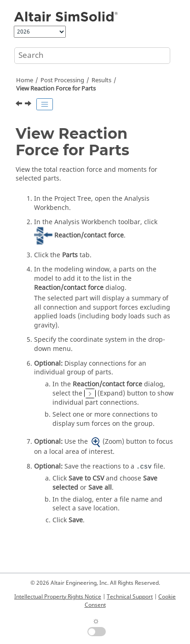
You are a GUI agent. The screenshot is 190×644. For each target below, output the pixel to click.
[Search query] (92, 56)
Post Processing (62, 80)
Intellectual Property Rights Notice (58, 597)
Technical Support (130, 597)
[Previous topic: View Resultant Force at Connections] (20, 105)
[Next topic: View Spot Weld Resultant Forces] (29, 105)
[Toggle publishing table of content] (45, 104)
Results (101, 80)
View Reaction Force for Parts (56, 89)
